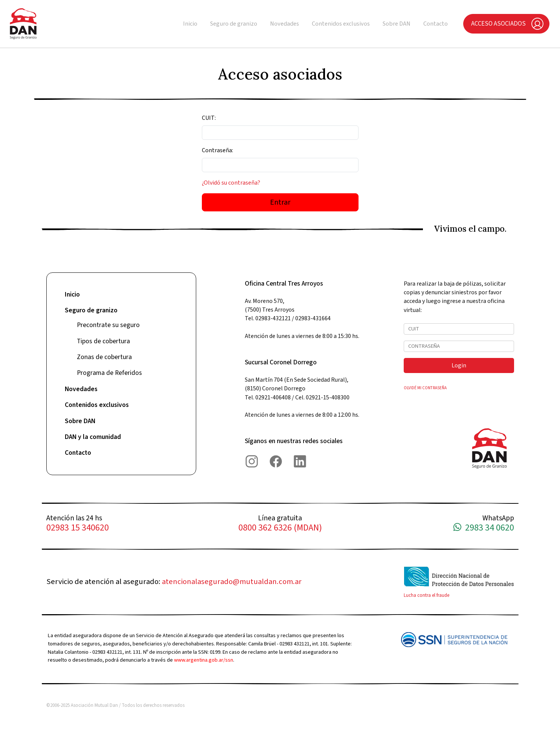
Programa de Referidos (109, 373)
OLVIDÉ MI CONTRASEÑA (425, 388)
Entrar (280, 202)
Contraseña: (217, 150)
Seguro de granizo (234, 24)
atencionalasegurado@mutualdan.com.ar (232, 582)
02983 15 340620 (78, 528)
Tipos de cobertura (103, 341)
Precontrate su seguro (108, 325)
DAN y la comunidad (93, 437)
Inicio (190, 24)
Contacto (436, 24)
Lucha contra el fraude (426, 595)
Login (459, 365)
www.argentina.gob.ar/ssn (204, 660)
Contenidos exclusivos (341, 24)
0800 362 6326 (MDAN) (280, 528)
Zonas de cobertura (104, 357)
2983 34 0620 (484, 528)
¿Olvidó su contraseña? (231, 183)
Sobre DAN (397, 24)
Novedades (285, 24)
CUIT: (209, 118)
